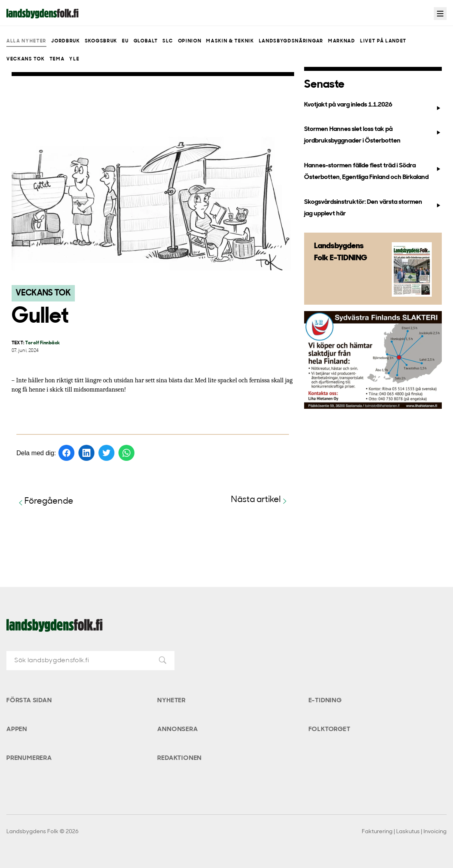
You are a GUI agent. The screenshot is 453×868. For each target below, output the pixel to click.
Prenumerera (29, 758)
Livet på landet (383, 41)
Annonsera (177, 729)
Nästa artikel (260, 500)
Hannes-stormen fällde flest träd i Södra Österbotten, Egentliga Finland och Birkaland (373, 172)
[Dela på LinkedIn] (86, 453)
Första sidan (29, 701)
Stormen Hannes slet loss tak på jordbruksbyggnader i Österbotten (373, 135)
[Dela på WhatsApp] (126, 453)
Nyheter (171, 701)
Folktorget (330, 729)
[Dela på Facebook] (66, 453)
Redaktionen (179, 758)
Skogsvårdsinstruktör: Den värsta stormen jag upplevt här (373, 208)
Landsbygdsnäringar (291, 41)
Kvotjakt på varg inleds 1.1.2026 (373, 106)
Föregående (45, 502)
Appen (17, 729)
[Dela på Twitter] (106, 453)
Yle (74, 59)
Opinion (190, 41)
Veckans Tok (25, 59)
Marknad (342, 41)
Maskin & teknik (230, 41)
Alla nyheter (26, 41)
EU (125, 41)
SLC (168, 41)
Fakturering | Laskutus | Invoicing (404, 832)
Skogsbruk (101, 41)
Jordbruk (65, 41)
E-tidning (325, 701)
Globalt (146, 41)
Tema (57, 59)
